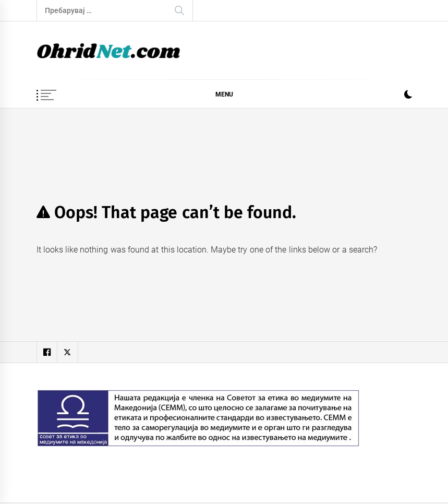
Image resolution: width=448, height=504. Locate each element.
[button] (408, 96)
